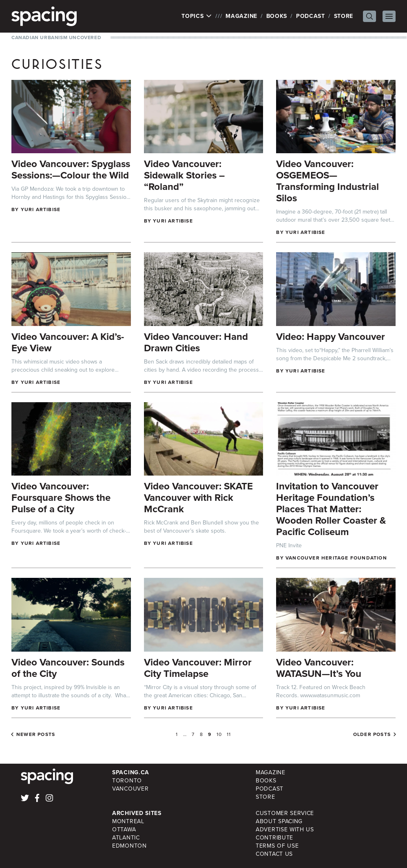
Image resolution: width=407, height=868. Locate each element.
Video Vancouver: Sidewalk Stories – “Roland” (184, 175)
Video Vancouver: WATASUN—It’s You (319, 668)
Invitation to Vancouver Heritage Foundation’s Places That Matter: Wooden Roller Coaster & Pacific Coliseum (331, 509)
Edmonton (129, 846)
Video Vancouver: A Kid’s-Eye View (68, 342)
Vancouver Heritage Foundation (336, 558)
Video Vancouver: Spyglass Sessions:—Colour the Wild (71, 170)
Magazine (241, 16)
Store (344, 16)
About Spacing (279, 821)
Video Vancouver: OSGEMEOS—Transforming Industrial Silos (327, 181)
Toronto (127, 781)
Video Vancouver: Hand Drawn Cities (196, 342)
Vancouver (130, 789)
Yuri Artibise (41, 209)
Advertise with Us (285, 829)
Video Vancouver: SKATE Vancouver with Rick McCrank (198, 498)
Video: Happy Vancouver (331, 337)
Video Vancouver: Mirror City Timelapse (198, 668)
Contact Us (274, 854)
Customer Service (285, 813)
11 (229, 734)
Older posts (372, 734)
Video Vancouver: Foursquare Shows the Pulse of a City (61, 498)
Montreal (128, 821)
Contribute (274, 838)
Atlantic (126, 838)
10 (219, 734)
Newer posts (36, 734)
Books (277, 16)
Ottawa (124, 829)
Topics (197, 16)
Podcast (311, 16)
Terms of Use (277, 846)
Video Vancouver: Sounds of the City (68, 668)
